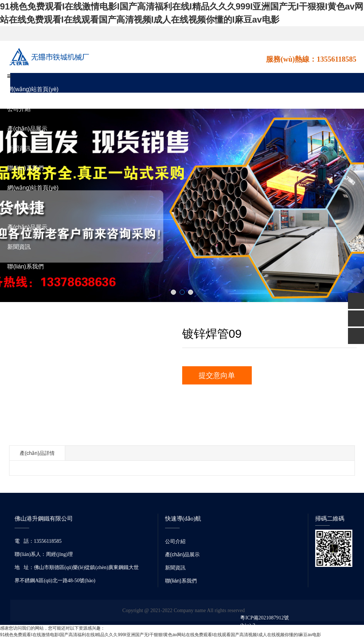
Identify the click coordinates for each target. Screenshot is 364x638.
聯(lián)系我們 (26, 168)
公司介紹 (19, 109)
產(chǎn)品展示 (27, 129)
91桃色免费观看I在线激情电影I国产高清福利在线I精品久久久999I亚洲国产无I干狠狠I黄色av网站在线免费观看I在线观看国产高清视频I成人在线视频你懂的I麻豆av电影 (161, 635)
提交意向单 (217, 375)
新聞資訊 (19, 148)
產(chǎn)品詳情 (37, 453)
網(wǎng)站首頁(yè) (33, 89)
